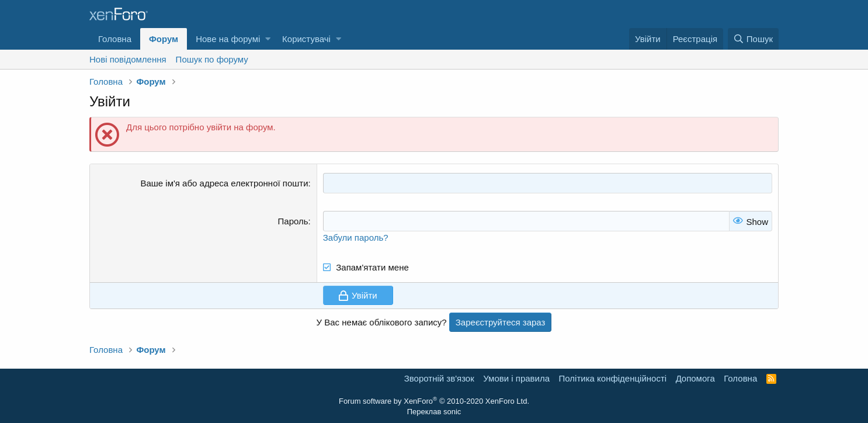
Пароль (293, 221)
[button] (268, 39)
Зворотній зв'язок (439, 378)
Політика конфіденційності (613, 378)
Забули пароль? (356, 237)
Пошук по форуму (212, 59)
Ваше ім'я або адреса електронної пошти (224, 183)
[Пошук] (753, 39)
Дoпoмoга (695, 378)
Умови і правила (516, 378)
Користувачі (306, 39)
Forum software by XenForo (434, 401)
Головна (115, 39)
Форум (164, 39)
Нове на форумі (228, 39)
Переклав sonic (434, 412)
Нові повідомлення (128, 59)
